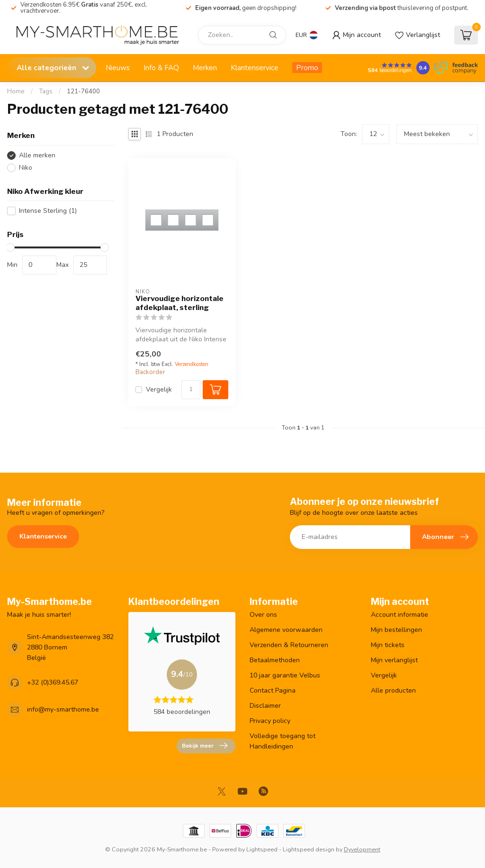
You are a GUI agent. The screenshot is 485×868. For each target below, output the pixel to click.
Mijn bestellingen (396, 630)
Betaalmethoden (275, 660)
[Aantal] (191, 390)
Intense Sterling (48, 211)
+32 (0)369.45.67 (53, 682)
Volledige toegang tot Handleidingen (283, 741)
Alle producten (393, 690)
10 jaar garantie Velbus (285, 675)
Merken (205, 68)
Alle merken (37, 155)
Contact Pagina (273, 690)
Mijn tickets (388, 645)
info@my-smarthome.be (63, 709)
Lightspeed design (309, 849)
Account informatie (400, 615)
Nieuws (118, 68)
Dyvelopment (362, 849)
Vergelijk (159, 389)
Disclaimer (265, 706)
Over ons (263, 615)
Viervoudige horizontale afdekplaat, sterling (180, 303)
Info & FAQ (161, 68)
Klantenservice (255, 68)
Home (16, 91)
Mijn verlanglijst (394, 660)
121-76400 (83, 91)
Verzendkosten (192, 364)
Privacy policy (270, 721)
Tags (46, 91)
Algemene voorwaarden (286, 630)
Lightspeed (262, 849)
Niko (26, 168)
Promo (307, 68)
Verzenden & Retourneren (289, 645)
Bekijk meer (205, 746)
